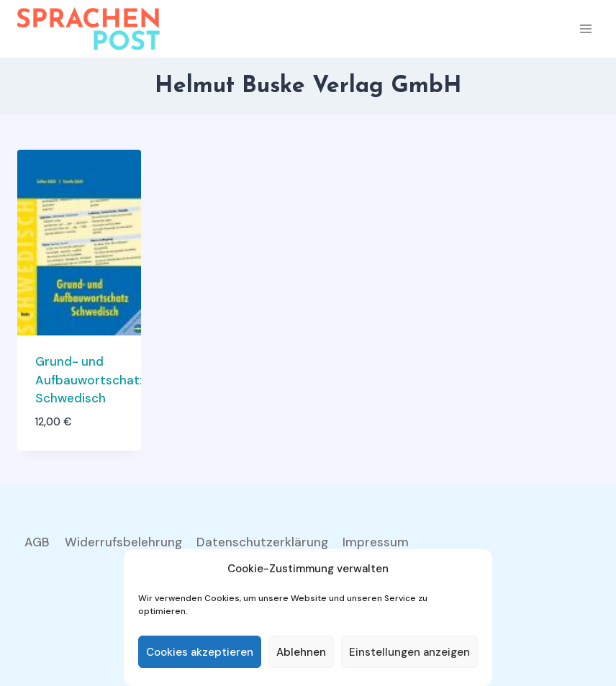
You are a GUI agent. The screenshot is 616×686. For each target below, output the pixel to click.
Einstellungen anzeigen (409, 652)
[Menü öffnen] (585, 28)
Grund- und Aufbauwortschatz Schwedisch (91, 380)
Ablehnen (301, 652)
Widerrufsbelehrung (123, 542)
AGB (37, 542)
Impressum (376, 542)
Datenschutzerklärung (262, 542)
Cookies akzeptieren (200, 652)
